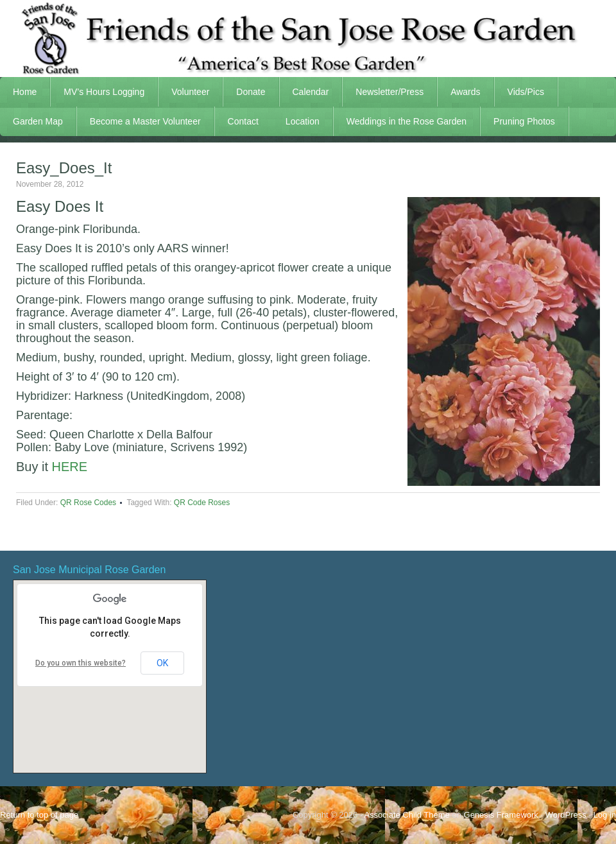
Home (25, 92)
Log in (605, 815)
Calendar (311, 92)
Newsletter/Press (383, 92)
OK (162, 663)
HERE (70, 467)
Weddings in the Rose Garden (406, 121)
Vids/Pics (519, 92)
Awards (459, 92)
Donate (251, 92)
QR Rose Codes (88, 503)
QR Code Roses (202, 503)
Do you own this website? (81, 663)
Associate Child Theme (406, 815)
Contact (243, 121)
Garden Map (31, 121)
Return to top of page (39, 815)
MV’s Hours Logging (104, 92)
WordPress (566, 815)
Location (303, 121)
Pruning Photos (524, 121)
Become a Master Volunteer (145, 121)
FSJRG (308, 39)
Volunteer (184, 92)
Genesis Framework (501, 815)
